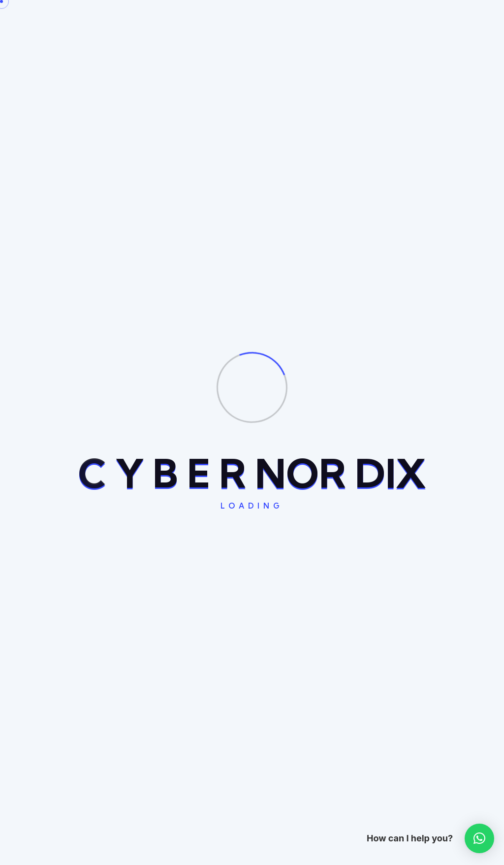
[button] (479, 838)
